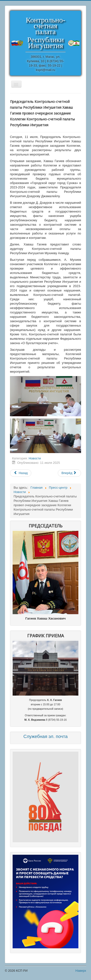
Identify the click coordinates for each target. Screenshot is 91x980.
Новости (35, 458)
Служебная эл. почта (45, 736)
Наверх (81, 971)
